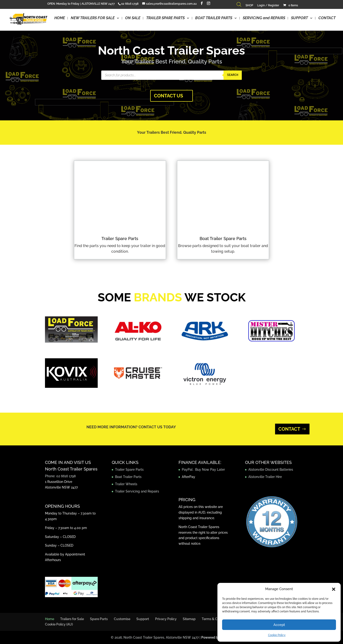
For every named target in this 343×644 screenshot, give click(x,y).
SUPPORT (299, 18)
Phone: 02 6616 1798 (60, 476)
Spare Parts (99, 619)
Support (143, 619)
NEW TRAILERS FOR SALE (93, 18)
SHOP (249, 6)
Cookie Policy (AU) (59, 624)
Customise (122, 619)
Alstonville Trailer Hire (265, 477)
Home (50, 619)
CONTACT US (168, 96)
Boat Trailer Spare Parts (223, 239)
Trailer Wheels (126, 484)
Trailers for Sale (72, 619)
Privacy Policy (166, 619)
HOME (60, 18)
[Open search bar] (239, 6)
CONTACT (327, 18)
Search (233, 75)
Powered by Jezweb (217, 637)
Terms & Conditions (216, 619)
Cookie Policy (277, 635)
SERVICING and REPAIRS (264, 18)
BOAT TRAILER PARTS (214, 18)
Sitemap (189, 619)
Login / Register (268, 6)
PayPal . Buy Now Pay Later (204, 470)
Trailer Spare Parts (120, 239)
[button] (334, 589)
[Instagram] (209, 3)
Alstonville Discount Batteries (271, 470)
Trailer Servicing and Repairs (137, 491)
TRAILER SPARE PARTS (165, 18)
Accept (279, 625)
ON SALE (133, 18)
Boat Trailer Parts (128, 477)
